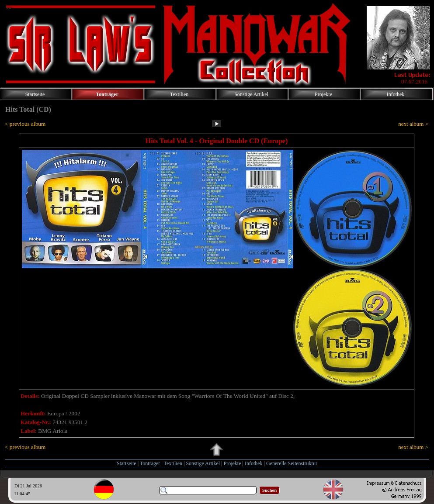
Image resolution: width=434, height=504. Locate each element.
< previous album (25, 124)
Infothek (254, 463)
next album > (413, 124)
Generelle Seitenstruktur (292, 463)
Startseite (127, 463)
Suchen (269, 490)
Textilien (173, 463)
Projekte (233, 463)
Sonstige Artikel (203, 463)
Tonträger (150, 463)
